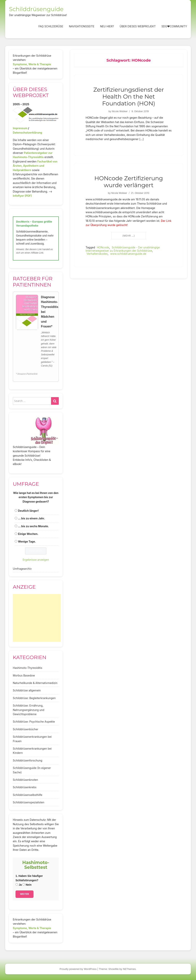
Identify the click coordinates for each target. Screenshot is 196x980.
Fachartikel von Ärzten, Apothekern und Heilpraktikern (35, 166)
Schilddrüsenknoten (25, 780)
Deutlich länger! (28, 511)
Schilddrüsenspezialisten (29, 802)
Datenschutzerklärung (27, 133)
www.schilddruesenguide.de (128, 254)
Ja (19, 885)
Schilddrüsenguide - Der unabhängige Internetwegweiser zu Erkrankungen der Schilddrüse (123, 249)
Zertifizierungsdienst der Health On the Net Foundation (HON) (129, 97)
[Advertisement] (37, 618)
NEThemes (129, 969)
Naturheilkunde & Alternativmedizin (35, 683)
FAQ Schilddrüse (51, 26)
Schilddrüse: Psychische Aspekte (34, 722)
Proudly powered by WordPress (78, 969)
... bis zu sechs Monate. (33, 526)
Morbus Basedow (24, 675)
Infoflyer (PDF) (22, 196)
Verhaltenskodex (97, 254)
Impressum (20, 128)
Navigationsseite (82, 26)
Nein (27, 885)
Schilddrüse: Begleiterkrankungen (34, 698)
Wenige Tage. (27, 541)
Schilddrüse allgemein (27, 690)
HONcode (103, 247)
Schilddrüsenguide (36, 9)
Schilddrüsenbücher (26, 729)
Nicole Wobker (120, 111)
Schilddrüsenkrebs (25, 787)
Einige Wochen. (28, 534)
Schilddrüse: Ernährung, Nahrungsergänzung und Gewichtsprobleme (29, 710)
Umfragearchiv (22, 569)
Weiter (24, 894)
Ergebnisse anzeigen (36, 560)
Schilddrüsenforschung (28, 760)
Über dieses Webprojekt (138, 26)
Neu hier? (107, 26)
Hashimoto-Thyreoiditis (28, 668)
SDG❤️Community (174, 26)
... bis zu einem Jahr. (31, 518)
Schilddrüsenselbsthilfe (28, 795)
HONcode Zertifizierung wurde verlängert (129, 182)
